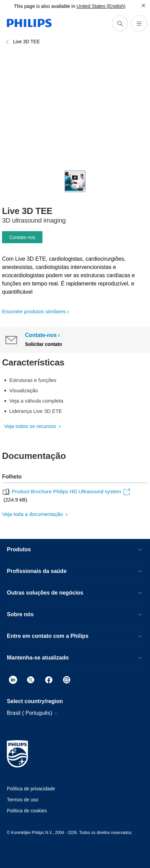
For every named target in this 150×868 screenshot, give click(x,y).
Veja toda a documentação (33, 514)
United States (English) (101, 6)
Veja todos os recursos (31, 426)
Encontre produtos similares (34, 311)
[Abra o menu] (139, 23)
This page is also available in (44, 6)
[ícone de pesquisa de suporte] (120, 23)
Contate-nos (22, 237)
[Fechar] (143, 5)
